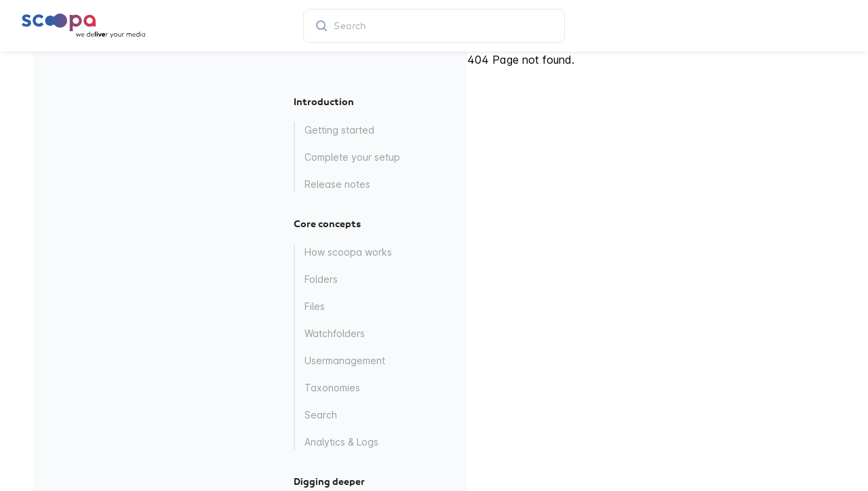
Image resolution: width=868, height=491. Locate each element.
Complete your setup (352, 157)
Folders (321, 279)
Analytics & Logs (341, 442)
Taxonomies (332, 388)
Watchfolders (335, 333)
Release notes (337, 184)
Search (321, 415)
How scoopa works (348, 252)
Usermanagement (345, 360)
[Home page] (83, 26)
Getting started (339, 130)
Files (315, 306)
